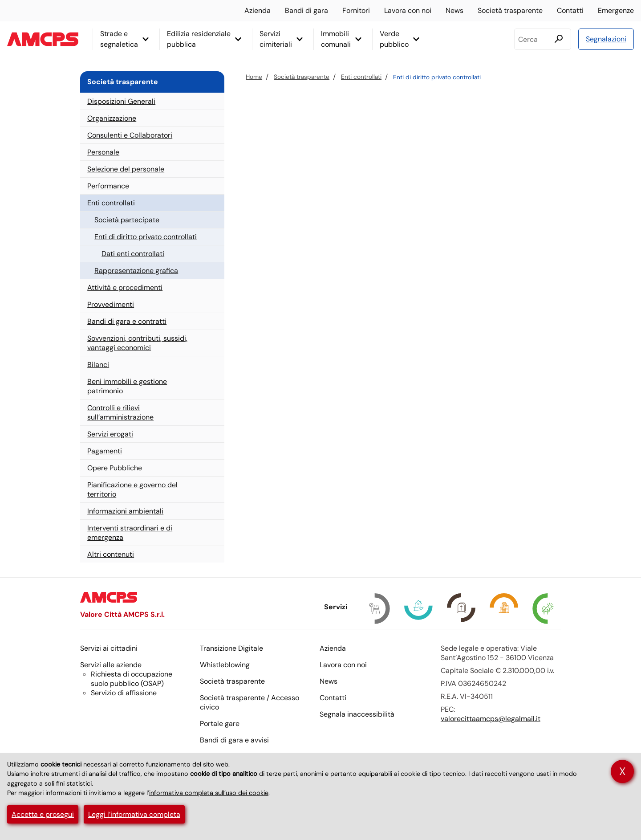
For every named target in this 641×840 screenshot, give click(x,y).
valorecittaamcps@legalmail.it (491, 719)
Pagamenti (105, 451)
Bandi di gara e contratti (127, 321)
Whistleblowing (225, 665)
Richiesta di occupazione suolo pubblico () (132, 679)
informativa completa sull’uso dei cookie (209, 793)
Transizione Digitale (231, 648)
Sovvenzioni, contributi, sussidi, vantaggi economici (137, 343)
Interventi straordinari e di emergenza (130, 533)
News (454, 10)
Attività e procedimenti (125, 287)
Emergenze (616, 10)
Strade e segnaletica (119, 39)
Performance (108, 186)
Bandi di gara (306, 10)
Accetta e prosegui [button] (43, 814)
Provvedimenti (111, 304)
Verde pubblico (394, 39)
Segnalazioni (606, 39)
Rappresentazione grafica (136, 271)
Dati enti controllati (133, 254)
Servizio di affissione (124, 693)
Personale (103, 152)
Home (254, 77)
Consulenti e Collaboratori (130, 135)
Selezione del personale (126, 169)
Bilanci (98, 365)
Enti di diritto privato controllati (437, 77)
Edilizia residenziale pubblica (199, 39)
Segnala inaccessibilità (357, 714)
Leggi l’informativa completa (134, 814)
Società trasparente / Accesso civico (250, 702)
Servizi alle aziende (111, 665)
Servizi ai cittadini (109, 648)
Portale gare (220, 724)
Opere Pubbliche (115, 468)
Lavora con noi (408, 10)
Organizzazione (112, 118)
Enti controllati (361, 77)
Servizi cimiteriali (276, 39)
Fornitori (356, 10)
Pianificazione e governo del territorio (132, 489)
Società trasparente (510, 10)
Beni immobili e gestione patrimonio (127, 386)
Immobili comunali (336, 39)
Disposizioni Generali (121, 101)
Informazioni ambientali (125, 511)
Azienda (258, 10)
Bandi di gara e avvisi (234, 740)
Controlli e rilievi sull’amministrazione (120, 412)
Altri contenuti (111, 554)
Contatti (570, 10)
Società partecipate (127, 220)
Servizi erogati (110, 434)
